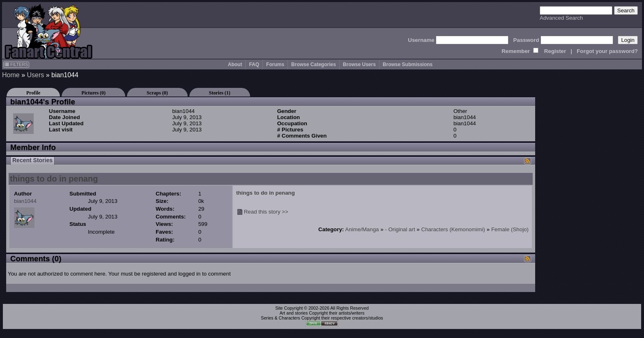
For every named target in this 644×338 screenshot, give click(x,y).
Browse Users (359, 64)
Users (35, 75)
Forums (275, 64)
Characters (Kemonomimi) (453, 229)
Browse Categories (314, 64)
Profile (33, 93)
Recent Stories (32, 160)
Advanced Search (561, 18)
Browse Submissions (408, 64)
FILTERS (16, 64)
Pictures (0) (93, 93)
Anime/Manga (362, 229)
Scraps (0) (157, 93)
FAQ (254, 64)
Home (11, 75)
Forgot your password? (607, 51)
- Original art (400, 229)
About (235, 64)
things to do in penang (54, 179)
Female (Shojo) (510, 229)
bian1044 (25, 201)
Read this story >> (266, 212)
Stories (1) (220, 93)
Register (555, 51)
